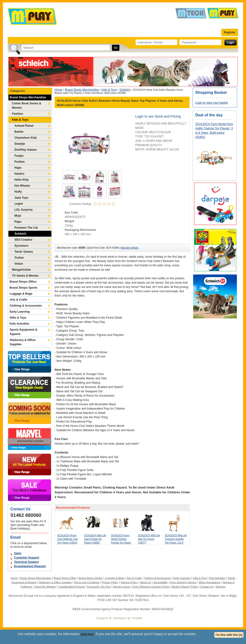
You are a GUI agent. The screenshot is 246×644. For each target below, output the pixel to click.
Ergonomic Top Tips (98, 587)
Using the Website (45, 587)
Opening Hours (122, 587)
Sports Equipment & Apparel (23, 332)
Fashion (18, 114)
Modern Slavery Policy (185, 587)
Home (58, 90)
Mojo (18, 216)
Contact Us (207, 587)
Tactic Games (24, 252)
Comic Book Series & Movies (27, 106)
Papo (18, 222)
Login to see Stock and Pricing (158, 116)
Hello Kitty (22, 180)
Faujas (19, 156)
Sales (18, 553)
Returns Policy (129, 582)
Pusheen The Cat (26, 228)
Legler (19, 204)
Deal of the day (209, 115)
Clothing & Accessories (26, 306)
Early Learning (20, 312)
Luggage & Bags (21, 294)
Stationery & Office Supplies (23, 342)
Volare (19, 264)
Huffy (18, 192)
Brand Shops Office (23, 282)
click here (87, 634)
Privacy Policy (110, 582)
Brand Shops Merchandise (28, 97)
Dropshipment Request (30, 566)
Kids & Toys (20, 120)
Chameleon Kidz (26, 138)
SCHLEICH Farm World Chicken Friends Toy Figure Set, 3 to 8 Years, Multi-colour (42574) (122, 543)
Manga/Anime (21, 270)
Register (230, 32)
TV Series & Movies (25, 276)
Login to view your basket (212, 103)
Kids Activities (19, 324)
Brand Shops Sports (24, 288)
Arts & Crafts (18, 300)
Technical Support (26, 562)
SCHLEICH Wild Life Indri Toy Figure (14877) (149, 539)
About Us (145, 582)
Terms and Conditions (87, 582)
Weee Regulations (209, 582)
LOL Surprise (24, 210)
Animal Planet (24, 126)
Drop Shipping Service (183, 582)
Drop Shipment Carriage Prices (151, 587)
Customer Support (27, 558)
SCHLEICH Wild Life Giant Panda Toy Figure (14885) (95, 539)
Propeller (137, 618)
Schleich (20, 234)
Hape (18, 168)
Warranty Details (129, 248)
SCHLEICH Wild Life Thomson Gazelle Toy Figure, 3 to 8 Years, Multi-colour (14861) (176, 543)
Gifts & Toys (18, 318)
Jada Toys (21, 198)
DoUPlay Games (26, 150)
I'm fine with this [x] (229, 635)
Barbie (19, 132)
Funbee (20, 162)
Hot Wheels (22, 186)
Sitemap (221, 587)
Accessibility (160, 582)
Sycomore (21, 246)
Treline (19, 258)
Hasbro (19, 174)
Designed (102, 618)
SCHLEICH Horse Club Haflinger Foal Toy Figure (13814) (68, 539)
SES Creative (23, 240)
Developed (120, 618)
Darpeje (20, 144)
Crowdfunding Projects (71, 587)
